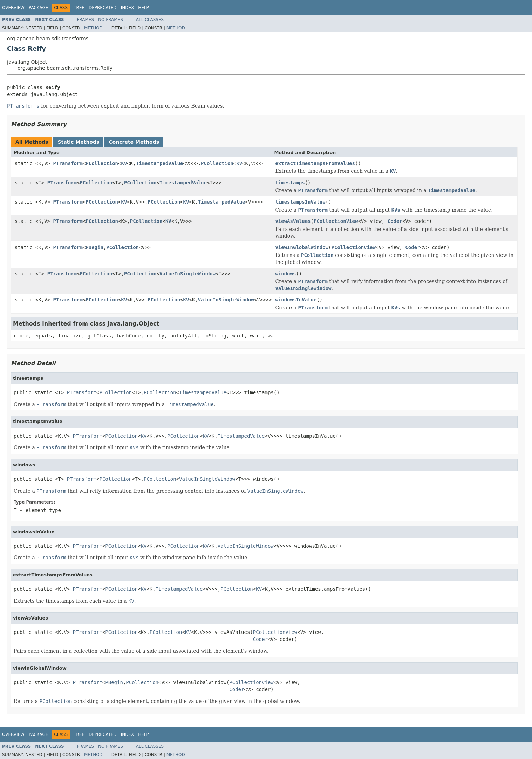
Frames (86, 20)
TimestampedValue (160, 163)
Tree (79, 8)
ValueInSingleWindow (187, 274)
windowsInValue (296, 300)
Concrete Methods (134, 142)
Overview (13, 8)
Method (93, 28)
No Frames (111, 20)
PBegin (94, 247)
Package (38, 8)
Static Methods (78, 142)
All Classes (150, 20)
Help (144, 8)
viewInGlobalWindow (302, 247)
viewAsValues (293, 221)
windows (285, 274)
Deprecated (103, 8)
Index (128, 8)
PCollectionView (336, 221)
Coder (395, 221)
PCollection (102, 163)
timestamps (290, 183)
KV (124, 163)
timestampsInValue (300, 202)
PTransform (68, 163)
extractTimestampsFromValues (315, 163)
